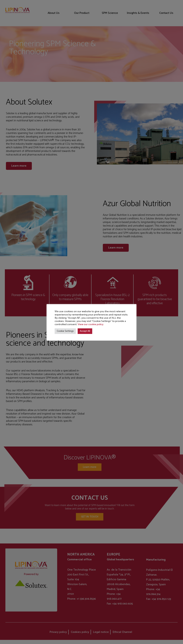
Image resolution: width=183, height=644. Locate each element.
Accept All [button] (85, 331)
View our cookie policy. (91, 324)
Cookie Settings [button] (65, 331)
